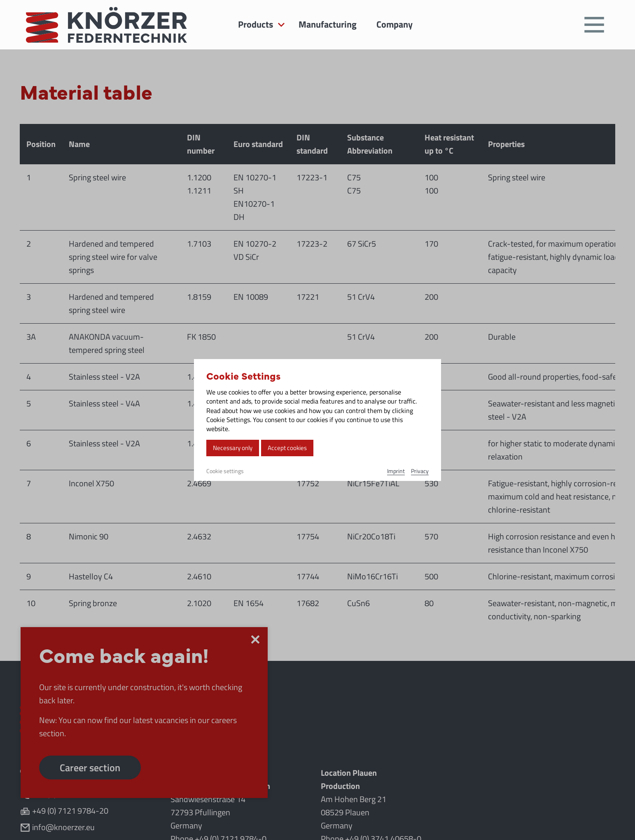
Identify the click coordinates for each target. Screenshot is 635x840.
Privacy (420, 471)
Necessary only (233, 448)
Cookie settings (225, 471)
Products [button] (256, 24)
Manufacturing (328, 24)
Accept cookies (287, 448)
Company (395, 24)
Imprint (396, 471)
